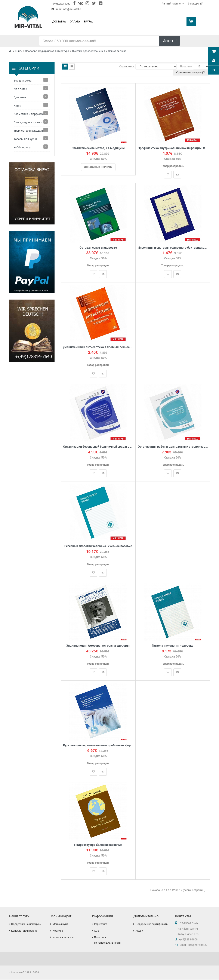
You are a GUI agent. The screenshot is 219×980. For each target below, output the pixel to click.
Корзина (58, 931)
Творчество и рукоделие (30, 131)
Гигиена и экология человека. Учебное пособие (98, 547)
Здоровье (20, 97)
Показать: (186, 67)
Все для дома (23, 81)
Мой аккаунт (60, 925)
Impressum (101, 925)
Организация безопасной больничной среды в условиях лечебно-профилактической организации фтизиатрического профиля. (98, 447)
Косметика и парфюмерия (31, 114)
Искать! (170, 41)
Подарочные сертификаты (152, 925)
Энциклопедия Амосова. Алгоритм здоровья (98, 646)
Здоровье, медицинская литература (47, 51)
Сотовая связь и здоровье (98, 248)
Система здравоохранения (89, 51)
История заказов (63, 938)
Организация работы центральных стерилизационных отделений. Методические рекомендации (173, 447)
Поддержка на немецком (26, 925)
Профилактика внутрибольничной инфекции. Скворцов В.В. (173, 148)
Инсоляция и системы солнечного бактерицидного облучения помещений (173, 248)
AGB (97, 931)
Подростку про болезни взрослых (98, 845)
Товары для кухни (25, 139)
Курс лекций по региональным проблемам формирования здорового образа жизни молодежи (98, 746)
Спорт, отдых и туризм (28, 122)
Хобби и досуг (23, 147)
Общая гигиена (117, 51)
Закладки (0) (196, 4)
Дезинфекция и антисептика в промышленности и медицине (98, 347)
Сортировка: (127, 67)
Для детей (20, 89)
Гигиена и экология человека (173, 646)
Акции (139, 931)
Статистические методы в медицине (98, 148)
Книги (19, 51)
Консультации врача (24, 931)
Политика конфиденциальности (107, 941)
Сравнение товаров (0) (191, 72)
